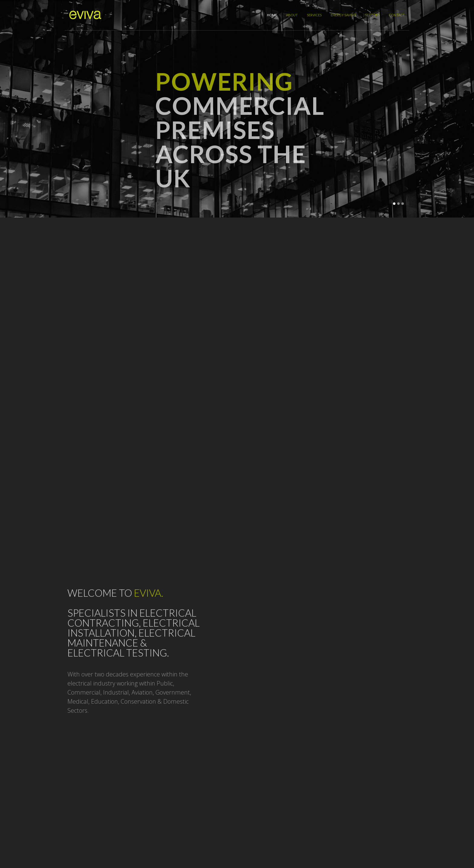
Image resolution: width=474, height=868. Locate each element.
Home (272, 15)
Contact (397, 15)
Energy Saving (343, 15)
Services (314, 15)
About (292, 15)
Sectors (372, 15)
